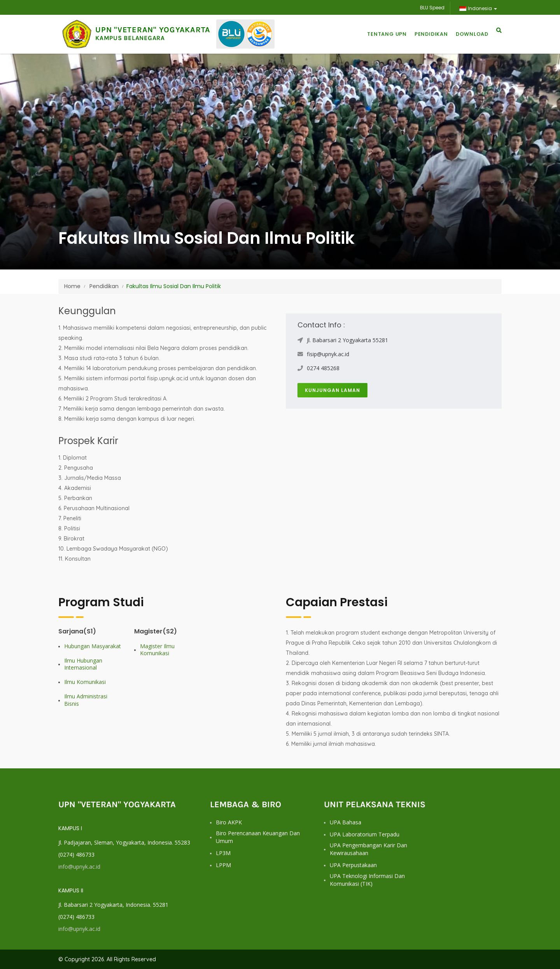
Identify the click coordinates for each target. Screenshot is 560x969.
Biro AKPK (229, 822)
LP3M (223, 853)
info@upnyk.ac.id (79, 867)
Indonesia (478, 8)
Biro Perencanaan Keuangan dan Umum (258, 837)
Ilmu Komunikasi (85, 682)
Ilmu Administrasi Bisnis (86, 700)
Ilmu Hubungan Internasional (83, 664)
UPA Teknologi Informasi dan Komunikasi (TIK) (367, 880)
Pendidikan (431, 34)
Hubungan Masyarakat (93, 646)
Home (72, 286)
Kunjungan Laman (332, 390)
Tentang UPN (387, 34)
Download (472, 34)
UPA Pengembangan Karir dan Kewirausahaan (368, 849)
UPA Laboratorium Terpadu (365, 834)
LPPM (223, 865)
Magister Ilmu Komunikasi (157, 650)
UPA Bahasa (346, 822)
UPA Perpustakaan (353, 865)
